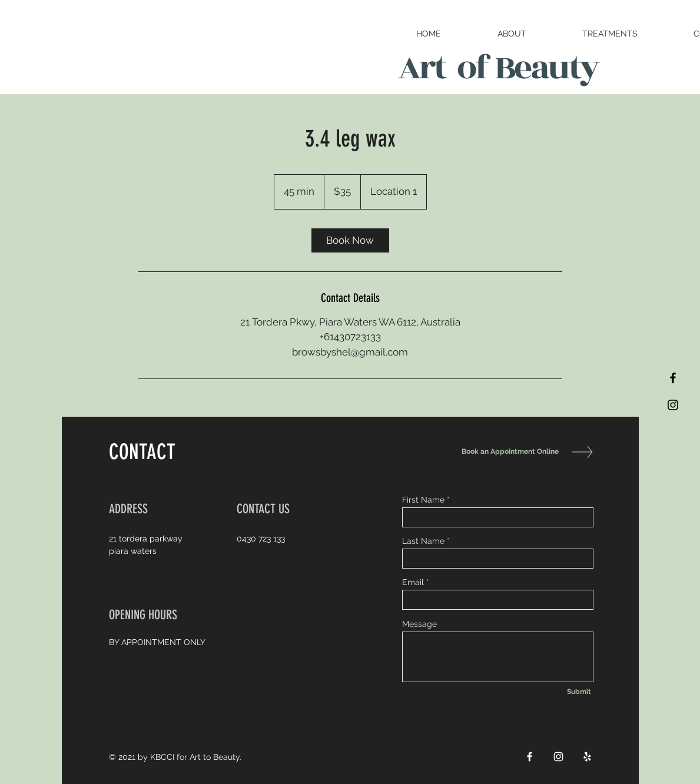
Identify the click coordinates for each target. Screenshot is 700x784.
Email (413, 582)
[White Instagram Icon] (558, 757)
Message (419, 624)
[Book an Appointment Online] (507, 452)
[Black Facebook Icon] (673, 378)
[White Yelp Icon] (587, 757)
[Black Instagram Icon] (673, 405)
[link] (350, 240)
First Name (423, 500)
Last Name (423, 541)
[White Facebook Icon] (530, 757)
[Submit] (579, 692)
